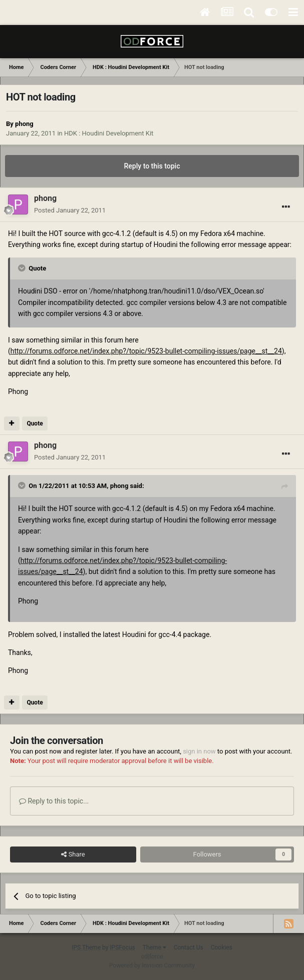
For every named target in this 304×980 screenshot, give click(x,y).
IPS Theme (86, 947)
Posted (70, 210)
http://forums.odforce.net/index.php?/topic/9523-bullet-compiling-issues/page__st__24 (146, 351)
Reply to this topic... (54, 801)
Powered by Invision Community (152, 965)
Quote (35, 423)
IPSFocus (122, 947)
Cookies (222, 947)
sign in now (199, 751)
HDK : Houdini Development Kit (109, 133)
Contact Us (189, 947)
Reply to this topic (152, 166)
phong (24, 124)
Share (73, 854)
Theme (155, 947)
